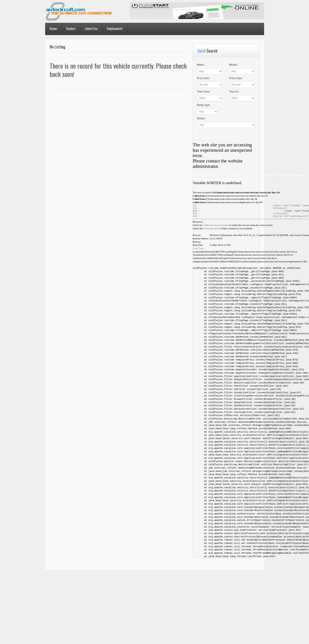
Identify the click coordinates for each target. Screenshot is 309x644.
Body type (204, 105)
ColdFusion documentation (216, 227)
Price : (204, 78)
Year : (204, 92)
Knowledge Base (211, 231)
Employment (115, 29)
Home (53, 29)
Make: (201, 65)
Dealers (71, 29)
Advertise (91, 29)
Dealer (201, 118)
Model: (234, 65)
